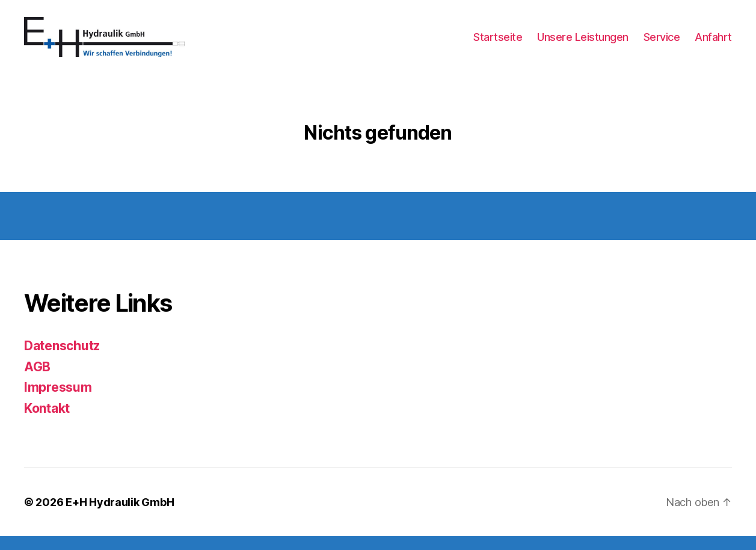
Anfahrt (713, 44)
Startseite (498, 44)
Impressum (58, 401)
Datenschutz (62, 360)
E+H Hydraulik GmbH (120, 516)
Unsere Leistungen (583, 44)
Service (662, 44)
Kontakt (47, 422)
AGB (37, 381)
